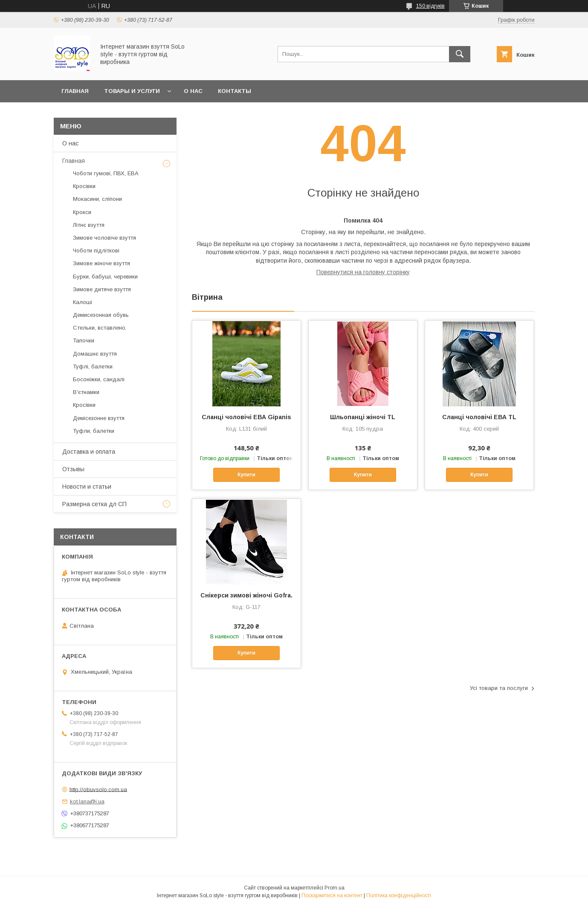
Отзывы (73, 469)
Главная (75, 91)
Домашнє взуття (95, 354)
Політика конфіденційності (399, 895)
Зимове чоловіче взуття (104, 238)
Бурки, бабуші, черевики (105, 277)
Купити (246, 475)
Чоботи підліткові (96, 251)
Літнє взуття (89, 225)
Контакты (235, 91)
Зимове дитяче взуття (102, 289)
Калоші (83, 302)
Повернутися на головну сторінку (363, 272)
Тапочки (84, 340)
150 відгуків (430, 6)
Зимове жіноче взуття (101, 263)
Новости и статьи (87, 487)
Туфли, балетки (94, 431)
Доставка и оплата (89, 452)
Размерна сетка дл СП (94, 504)
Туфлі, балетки (93, 367)
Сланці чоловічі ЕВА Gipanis (246, 417)
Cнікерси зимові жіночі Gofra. (246, 595)
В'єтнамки (86, 392)
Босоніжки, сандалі (99, 379)
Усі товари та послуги (499, 688)
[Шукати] (460, 54)
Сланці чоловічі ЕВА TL (479, 417)
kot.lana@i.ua (87, 801)
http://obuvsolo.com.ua (98, 789)
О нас (193, 91)
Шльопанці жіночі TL (363, 417)
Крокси (82, 212)
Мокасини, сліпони (97, 199)
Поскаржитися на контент (332, 895)
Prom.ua (335, 888)
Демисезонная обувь (101, 315)
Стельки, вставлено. (100, 328)
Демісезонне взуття (99, 418)
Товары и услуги (132, 91)
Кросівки (84, 186)
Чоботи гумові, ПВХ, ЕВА (106, 173)
